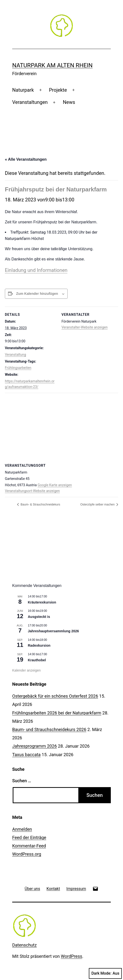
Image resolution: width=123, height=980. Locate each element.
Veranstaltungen (30, 102)
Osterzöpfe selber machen (98, 505)
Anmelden (22, 829)
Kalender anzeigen (26, 670)
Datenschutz (24, 945)
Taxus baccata (26, 755)
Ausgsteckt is (39, 617)
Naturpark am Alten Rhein (52, 65)
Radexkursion (39, 645)
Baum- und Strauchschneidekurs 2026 (49, 729)
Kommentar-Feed (29, 846)
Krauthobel (37, 660)
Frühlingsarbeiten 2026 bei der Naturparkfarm (57, 713)
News (69, 102)
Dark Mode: (105, 973)
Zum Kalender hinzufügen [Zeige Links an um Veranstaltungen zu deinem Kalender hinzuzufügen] (37, 294)
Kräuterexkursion (42, 602)
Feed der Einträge (29, 837)
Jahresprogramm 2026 (35, 746)
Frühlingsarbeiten (18, 368)
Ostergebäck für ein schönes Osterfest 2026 (55, 696)
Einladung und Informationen (36, 270)
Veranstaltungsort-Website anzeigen (32, 491)
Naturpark (23, 90)
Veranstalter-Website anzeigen (85, 327)
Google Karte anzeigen (55, 485)
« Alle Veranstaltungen (26, 159)
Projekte (58, 90)
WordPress (71, 956)
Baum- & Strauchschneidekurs (40, 505)
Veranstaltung (15, 355)
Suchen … (22, 781)
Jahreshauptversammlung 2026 (53, 631)
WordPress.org (27, 854)
